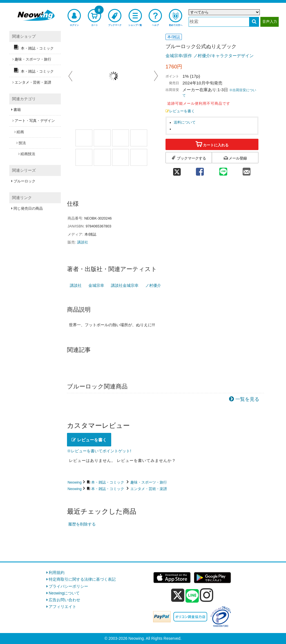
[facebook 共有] (200, 170)
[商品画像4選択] (139, 138)
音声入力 (270, 22)
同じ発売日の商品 (28, 208)
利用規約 (57, 573)
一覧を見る (247, 399)
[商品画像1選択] (84, 138)
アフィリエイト (62, 607)
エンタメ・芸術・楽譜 (149, 489)
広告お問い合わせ (64, 600)
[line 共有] (223, 170)
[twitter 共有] (177, 170)
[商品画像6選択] (102, 157)
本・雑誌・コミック (108, 482)
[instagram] (207, 595)
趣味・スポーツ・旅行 (149, 482)
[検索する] (254, 22)
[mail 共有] (247, 170)
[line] (192, 596)
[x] (178, 595)
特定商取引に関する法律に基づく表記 (82, 579)
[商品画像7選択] (120, 157)
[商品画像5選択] (84, 157)
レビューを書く (180, 111)
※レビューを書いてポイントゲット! (99, 451)
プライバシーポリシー (68, 586)
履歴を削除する (82, 524)
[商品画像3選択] (120, 138)
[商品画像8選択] (139, 157)
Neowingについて (64, 593)
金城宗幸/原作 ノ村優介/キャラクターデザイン (210, 56)
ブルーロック (24, 181)
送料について (185, 122)
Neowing (75, 482)
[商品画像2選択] (102, 138)
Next (156, 76)
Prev (71, 76)
